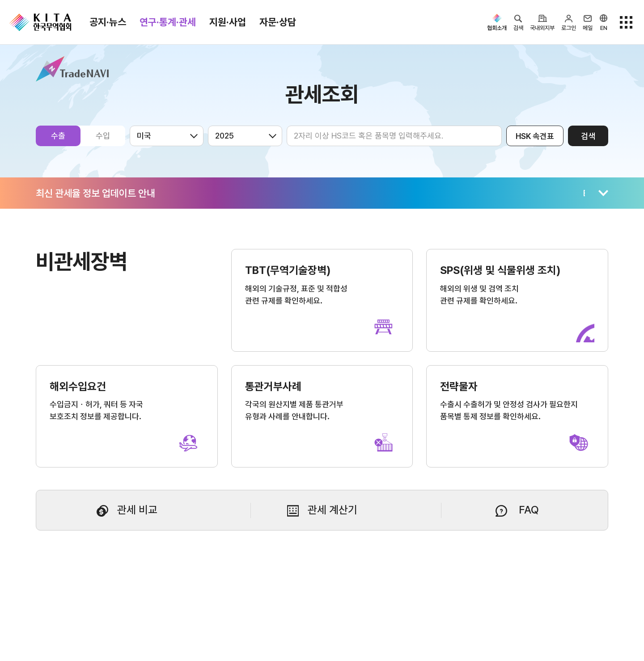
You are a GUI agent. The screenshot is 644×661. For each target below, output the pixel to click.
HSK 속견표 (535, 136)
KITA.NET (40, 22)
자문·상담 (278, 22)
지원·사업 (228, 22)
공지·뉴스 (108, 22)
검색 (588, 136)
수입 (103, 136)
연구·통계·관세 (168, 22)
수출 (58, 136)
